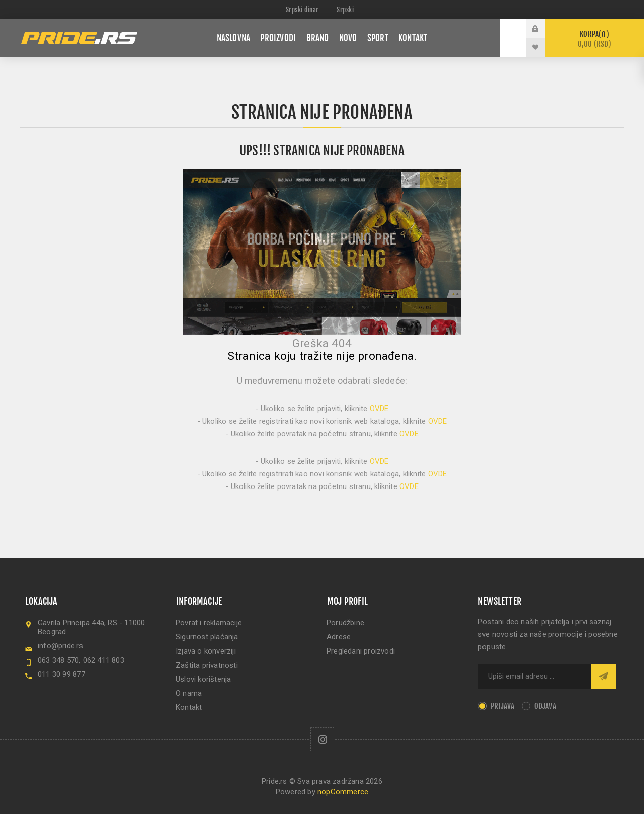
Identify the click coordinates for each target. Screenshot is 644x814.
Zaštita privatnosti (207, 665)
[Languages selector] (347, 10)
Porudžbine (345, 623)
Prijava (502, 706)
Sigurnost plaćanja (207, 637)
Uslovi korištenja (203, 679)
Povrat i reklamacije (209, 623)
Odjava (545, 706)
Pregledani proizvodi (361, 651)
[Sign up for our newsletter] (534, 676)
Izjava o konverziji (206, 651)
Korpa (594, 39)
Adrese (339, 637)
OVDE (379, 409)
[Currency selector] (304, 10)
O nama (189, 693)
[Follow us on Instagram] (322, 739)
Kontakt (189, 707)
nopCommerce (343, 792)
